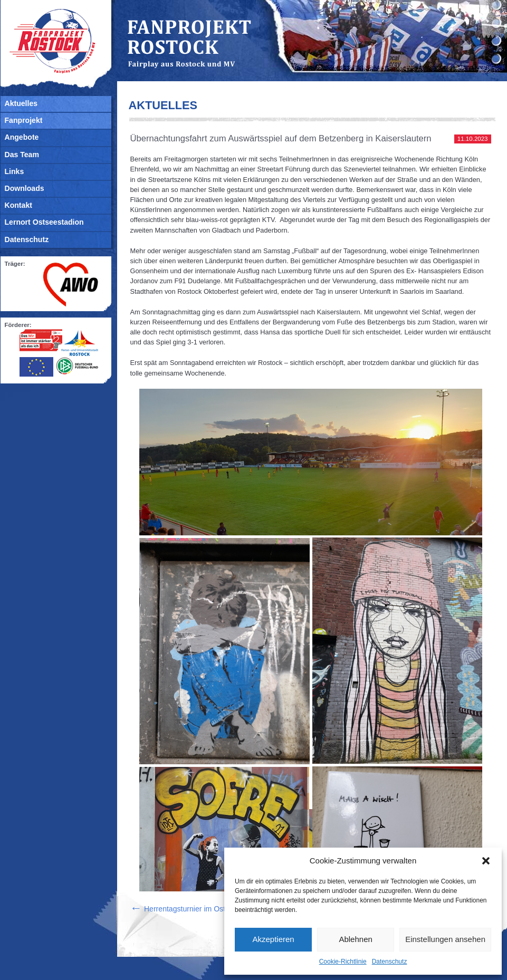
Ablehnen (355, 939)
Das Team (22, 155)
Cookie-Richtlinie (343, 962)
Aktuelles (21, 103)
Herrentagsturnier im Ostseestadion (196, 909)
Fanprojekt (24, 120)
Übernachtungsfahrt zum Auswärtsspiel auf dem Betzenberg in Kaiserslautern (281, 138)
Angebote (22, 137)
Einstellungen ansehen (445, 939)
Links (15, 171)
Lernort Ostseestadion (44, 222)
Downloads (25, 188)
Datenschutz (390, 962)
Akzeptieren (273, 939)
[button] (486, 861)
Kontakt (18, 205)
